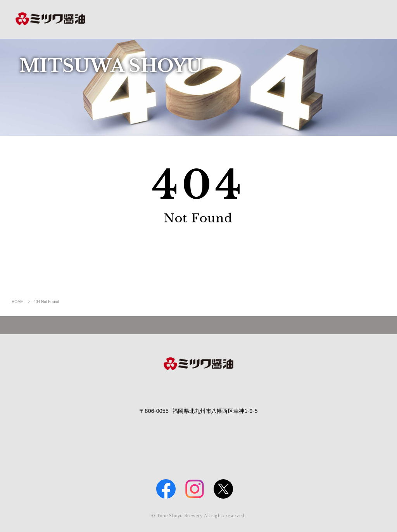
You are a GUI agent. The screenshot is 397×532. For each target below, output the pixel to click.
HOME (17, 302)
